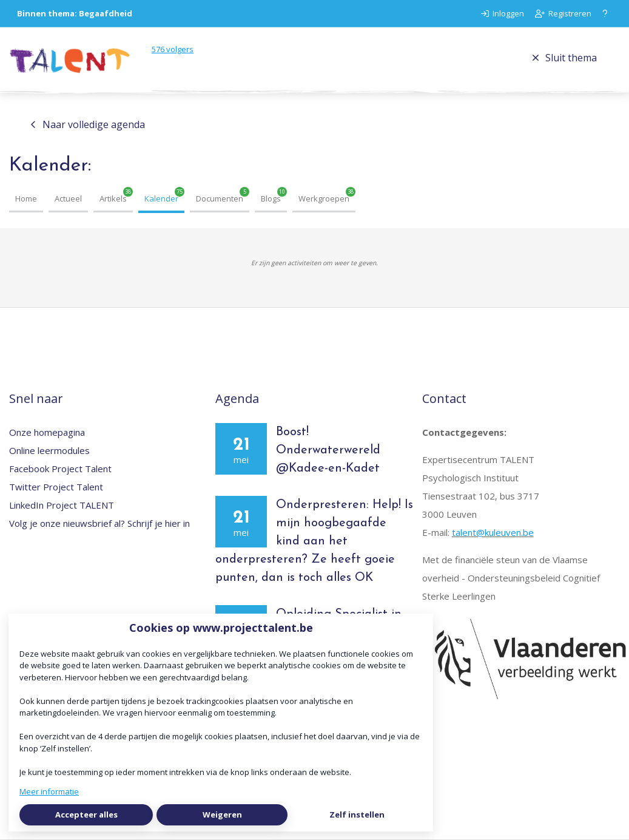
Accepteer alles (86, 815)
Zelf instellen (357, 815)
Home (26, 198)
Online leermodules (49, 450)
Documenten (220, 198)
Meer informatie (49, 791)
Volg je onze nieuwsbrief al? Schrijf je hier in (99, 523)
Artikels (113, 198)
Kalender (161, 198)
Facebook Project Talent (60, 469)
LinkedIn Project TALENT (62, 505)
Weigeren (222, 815)
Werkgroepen (324, 198)
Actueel (68, 198)
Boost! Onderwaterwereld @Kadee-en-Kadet (330, 450)
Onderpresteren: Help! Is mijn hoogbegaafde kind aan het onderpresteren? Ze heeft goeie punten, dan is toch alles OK (314, 541)
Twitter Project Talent (56, 487)
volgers (173, 49)
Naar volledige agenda (88, 124)
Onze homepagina (47, 432)
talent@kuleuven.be (493, 532)
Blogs (271, 198)
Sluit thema (564, 58)
